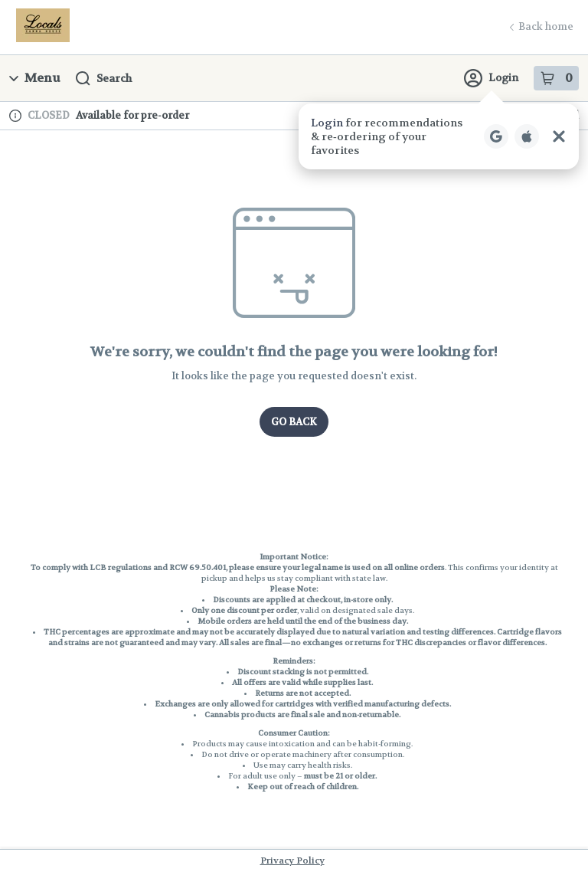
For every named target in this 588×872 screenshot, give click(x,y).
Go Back (294, 422)
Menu (35, 78)
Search (104, 79)
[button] (439, 136)
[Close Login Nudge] (559, 136)
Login (491, 78)
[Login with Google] (496, 136)
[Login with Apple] (527, 136)
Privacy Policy (292, 861)
